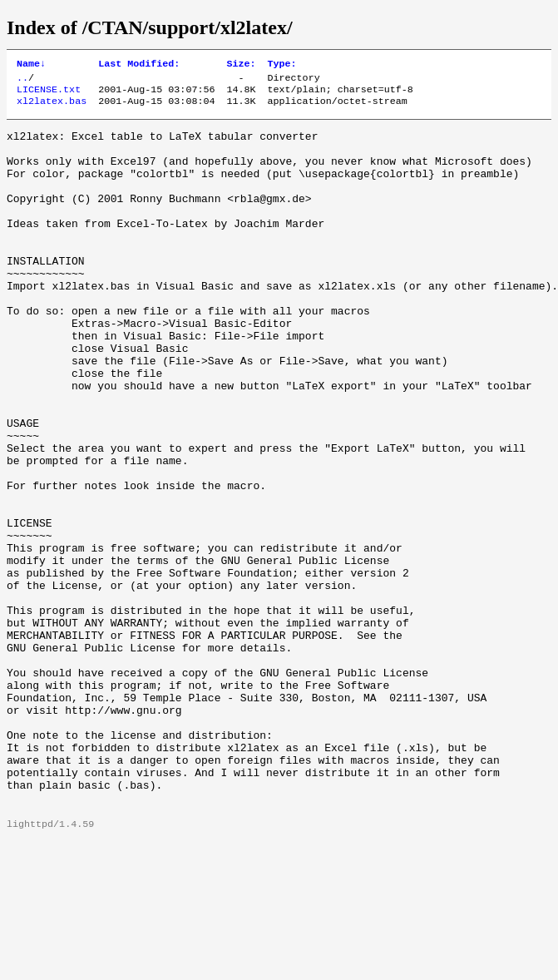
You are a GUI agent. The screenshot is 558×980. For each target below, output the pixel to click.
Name (31, 65)
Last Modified (139, 65)
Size (241, 65)
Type (282, 65)
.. (22, 81)
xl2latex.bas (52, 107)
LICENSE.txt (49, 94)
